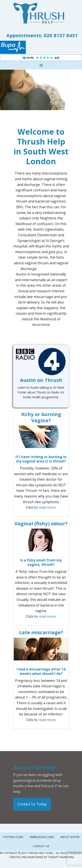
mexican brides (49, 269)
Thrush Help (41, 13)
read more (47, 507)
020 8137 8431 (61, 35)
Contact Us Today (32, 804)
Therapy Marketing (61, 857)
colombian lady (41, 336)
